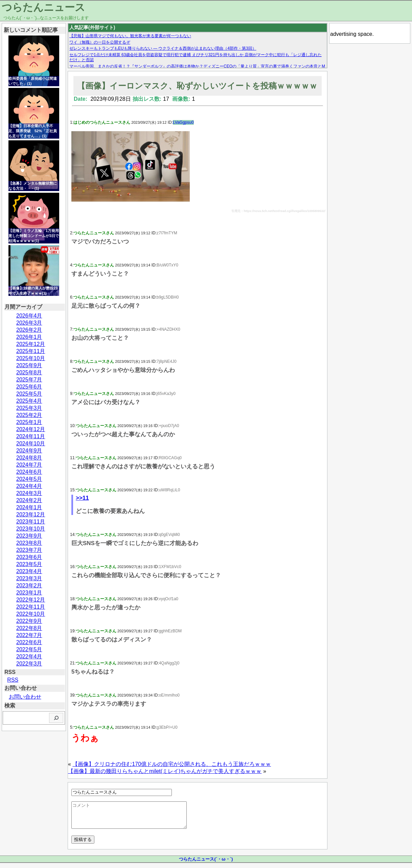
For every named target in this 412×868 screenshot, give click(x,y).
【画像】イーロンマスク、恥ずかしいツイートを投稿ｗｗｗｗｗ (197, 86)
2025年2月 (29, 415)
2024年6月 (29, 472)
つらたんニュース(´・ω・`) (206, 864)
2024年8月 (29, 458)
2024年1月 (29, 507)
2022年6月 (29, 642)
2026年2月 (29, 330)
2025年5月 (29, 394)
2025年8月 (29, 372)
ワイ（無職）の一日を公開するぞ (100, 42)
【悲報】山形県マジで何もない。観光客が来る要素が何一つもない (130, 36)
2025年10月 (31, 358)
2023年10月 (31, 529)
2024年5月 (29, 479)
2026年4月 (29, 316)
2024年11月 (31, 436)
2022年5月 (29, 649)
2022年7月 (29, 635)
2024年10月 (31, 443)
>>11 (82, 498)
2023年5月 (29, 564)
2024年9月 (29, 451)
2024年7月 (29, 465)
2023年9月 (29, 536)
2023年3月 (29, 578)
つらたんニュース (43, 7)
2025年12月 (31, 344)
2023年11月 (31, 522)
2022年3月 (29, 664)
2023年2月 (29, 585)
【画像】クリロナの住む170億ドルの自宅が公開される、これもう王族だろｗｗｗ (172, 764)
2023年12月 (31, 514)
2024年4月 (29, 486)
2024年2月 (29, 500)
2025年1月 (29, 422)
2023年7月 (29, 550)
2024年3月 (29, 493)
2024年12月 (31, 429)
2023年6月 (29, 557)
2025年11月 (31, 351)
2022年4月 (29, 656)
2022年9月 (29, 621)
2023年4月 (29, 571)
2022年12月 (31, 600)
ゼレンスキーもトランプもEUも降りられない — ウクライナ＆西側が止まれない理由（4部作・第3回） (163, 48)
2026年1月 (29, 337)
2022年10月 (31, 614)
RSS (13, 680)
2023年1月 (29, 593)
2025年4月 (29, 401)
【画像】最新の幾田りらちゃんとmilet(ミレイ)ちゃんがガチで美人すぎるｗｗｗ (165, 771)
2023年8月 (29, 543)
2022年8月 (29, 628)
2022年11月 (31, 607)
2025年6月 (29, 387)
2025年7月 (29, 380)
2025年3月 (29, 408)
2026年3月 (29, 323)
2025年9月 (29, 365)
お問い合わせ (25, 697)
